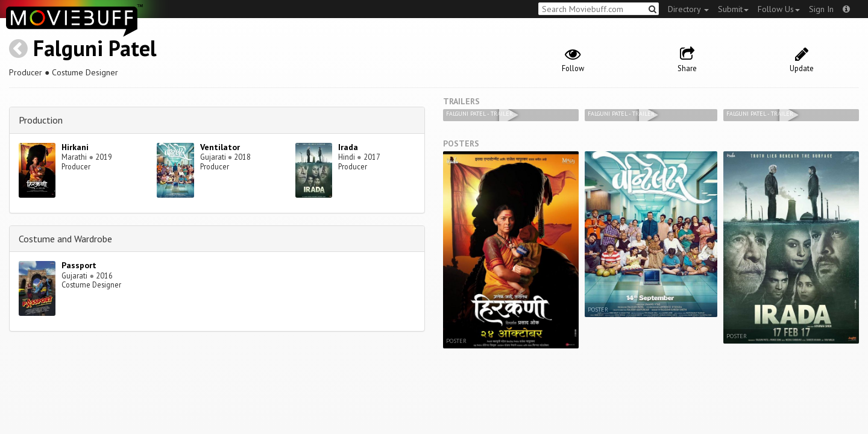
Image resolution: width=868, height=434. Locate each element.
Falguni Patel (95, 48)
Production (41, 120)
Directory (688, 9)
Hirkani (75, 147)
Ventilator (220, 147)
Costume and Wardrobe (65, 239)
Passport (79, 265)
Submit (733, 9)
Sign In (821, 9)
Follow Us (779, 9)
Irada (348, 147)
